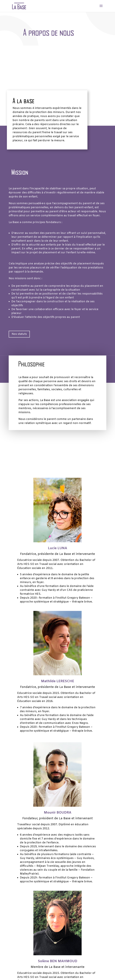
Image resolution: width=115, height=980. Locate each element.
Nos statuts (21, 335)
